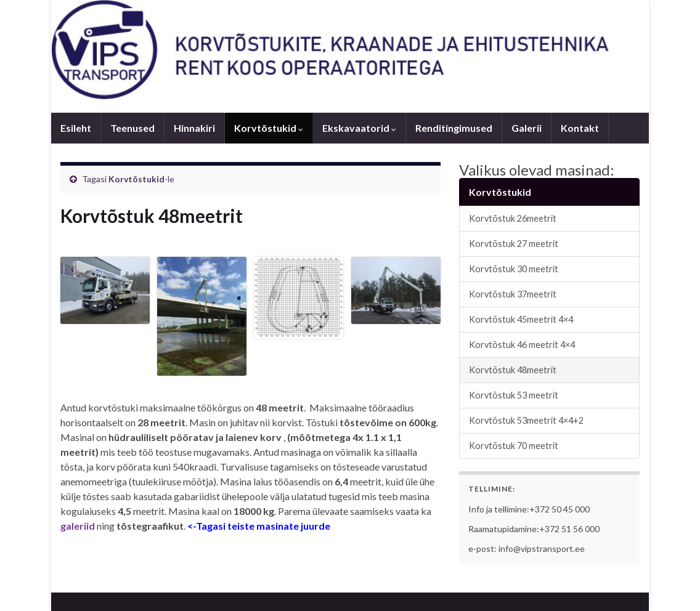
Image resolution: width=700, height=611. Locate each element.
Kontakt (580, 128)
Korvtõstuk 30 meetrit (514, 269)
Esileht (76, 128)
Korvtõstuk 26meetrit (513, 218)
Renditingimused (454, 128)
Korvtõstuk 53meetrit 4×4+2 (526, 420)
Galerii (527, 128)
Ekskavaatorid (359, 128)
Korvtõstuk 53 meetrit (514, 395)
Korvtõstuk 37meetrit (513, 294)
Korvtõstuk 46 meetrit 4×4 (522, 345)
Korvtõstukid (269, 128)
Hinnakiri (194, 128)
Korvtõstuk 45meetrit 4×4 (521, 319)
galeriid (78, 526)
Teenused (132, 128)
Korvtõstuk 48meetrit (513, 370)
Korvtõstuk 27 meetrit (514, 244)
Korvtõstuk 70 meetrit (514, 446)
